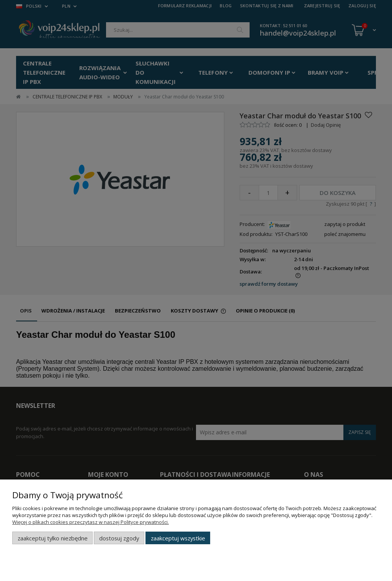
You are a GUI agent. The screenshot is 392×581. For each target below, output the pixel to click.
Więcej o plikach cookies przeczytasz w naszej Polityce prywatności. (91, 522)
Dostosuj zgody (119, 538)
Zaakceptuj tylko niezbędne (53, 538)
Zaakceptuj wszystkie (178, 538)
